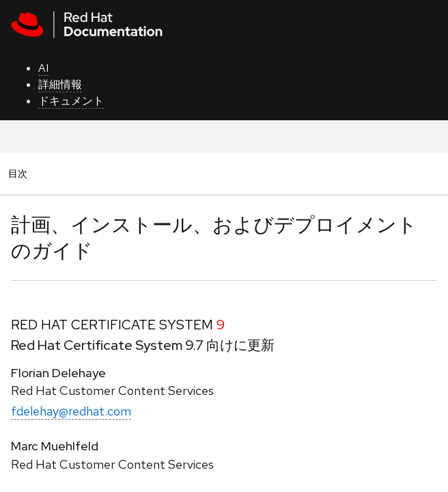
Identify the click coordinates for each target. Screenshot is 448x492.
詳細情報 (60, 84)
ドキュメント (71, 101)
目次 (20, 173)
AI (43, 68)
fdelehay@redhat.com (71, 411)
